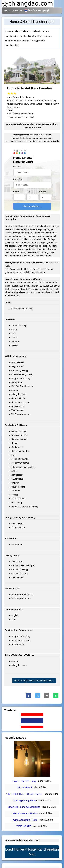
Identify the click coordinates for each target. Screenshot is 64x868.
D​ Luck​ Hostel (25, 788)
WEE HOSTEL (25, 826)
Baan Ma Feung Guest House (25, 807)
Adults (29, 192)
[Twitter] (38, 696)
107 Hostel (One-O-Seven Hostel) (25, 794)
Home (7, 10)
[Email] (47, 696)
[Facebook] (29, 696)
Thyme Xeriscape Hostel (25, 820)
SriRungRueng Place (25, 801)
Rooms (16, 192)
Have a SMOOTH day (25, 781)
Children (43, 192)
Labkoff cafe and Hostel (25, 814)
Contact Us (17, 10)
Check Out (18, 179)
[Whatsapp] (56, 696)
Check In (17, 167)
